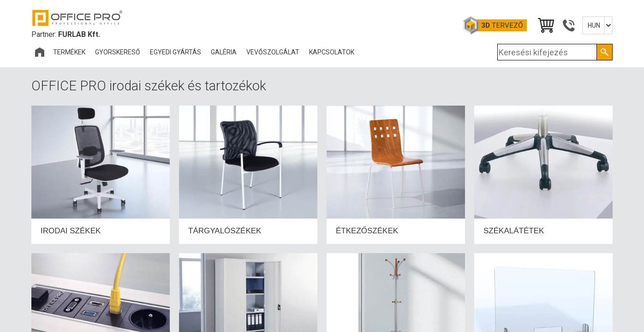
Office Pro (78, 18)
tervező (502, 25)
